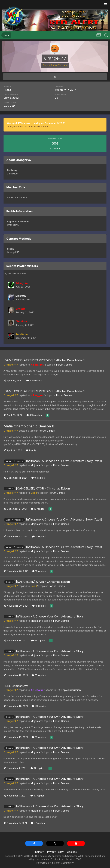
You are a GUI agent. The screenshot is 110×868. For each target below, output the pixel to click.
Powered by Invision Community (55, 863)
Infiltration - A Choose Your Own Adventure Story (50, 616)
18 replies (38, 509)
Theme (39, 852)
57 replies (38, 640)
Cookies (72, 852)
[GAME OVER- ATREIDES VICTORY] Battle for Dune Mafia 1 (44, 360)
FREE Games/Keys (16, 686)
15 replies (38, 478)
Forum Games (64, 365)
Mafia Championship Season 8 (29, 426)
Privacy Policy (55, 852)
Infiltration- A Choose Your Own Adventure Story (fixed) (64, 461)
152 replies (39, 706)
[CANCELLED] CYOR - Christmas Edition (43, 488)
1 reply (31, 450)
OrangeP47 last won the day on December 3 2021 (36, 123)
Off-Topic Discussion (69, 690)
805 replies (34, 380)
